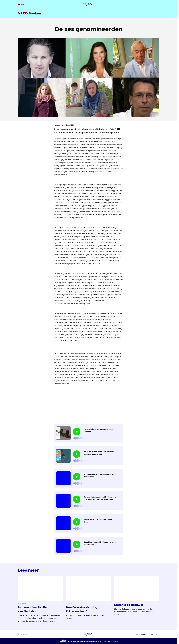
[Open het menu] (22, 4)
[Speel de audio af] (77, 432)
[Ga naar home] (89, 4)
